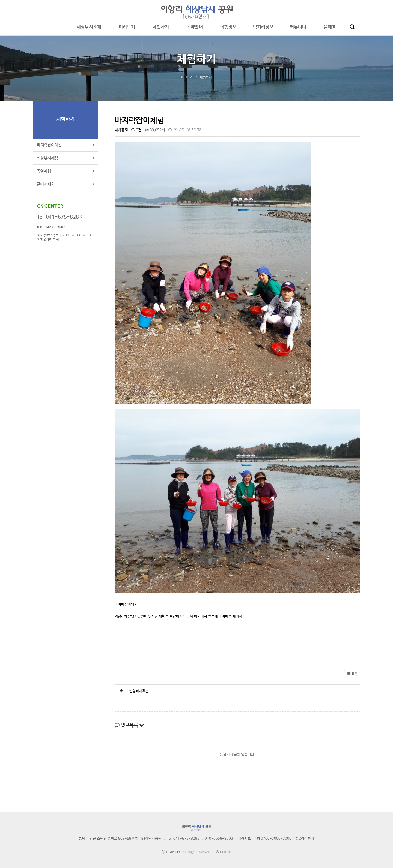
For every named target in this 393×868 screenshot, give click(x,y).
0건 (136, 130)
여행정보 (228, 30)
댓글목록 (129, 725)
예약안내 (195, 30)
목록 (352, 674)
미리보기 (127, 30)
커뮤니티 (298, 30)
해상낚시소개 (89, 30)
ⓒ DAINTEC (172, 852)
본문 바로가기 (0, 0)
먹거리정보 (263, 30)
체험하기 (161, 30)
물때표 (330, 30)
